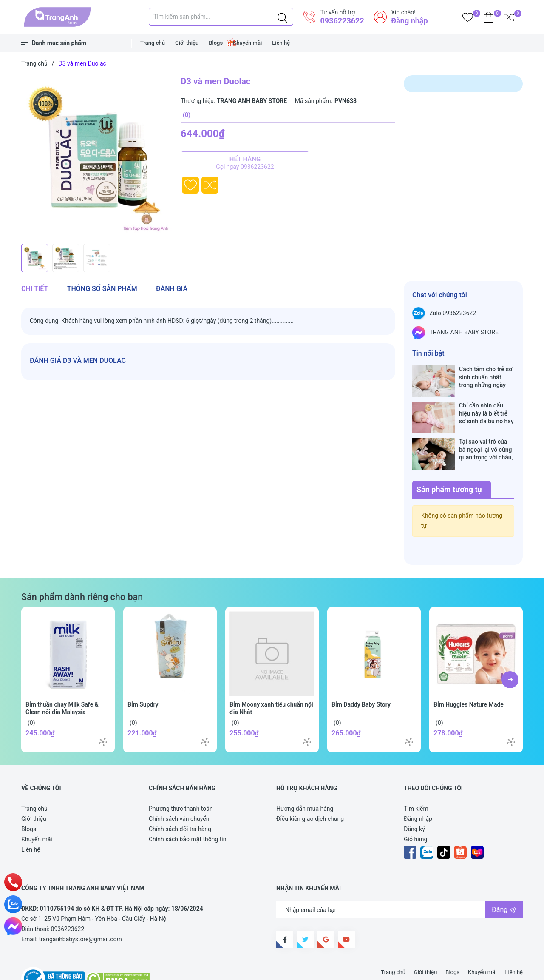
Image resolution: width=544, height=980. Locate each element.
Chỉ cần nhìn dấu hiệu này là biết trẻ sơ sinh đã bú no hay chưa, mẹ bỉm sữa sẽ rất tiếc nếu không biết (487, 404)
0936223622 (342, 21)
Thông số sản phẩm (102, 289)
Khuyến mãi (247, 43)
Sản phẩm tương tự (449, 463)
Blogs (216, 43)
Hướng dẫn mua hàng (305, 782)
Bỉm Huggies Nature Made (469, 678)
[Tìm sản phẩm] (221, 17)
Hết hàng (245, 163)
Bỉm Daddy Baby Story (361, 678)
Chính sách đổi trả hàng (180, 802)
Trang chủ (153, 43)
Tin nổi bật (428, 353)
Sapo (178, 969)
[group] (97, 157)
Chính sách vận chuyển (179, 792)
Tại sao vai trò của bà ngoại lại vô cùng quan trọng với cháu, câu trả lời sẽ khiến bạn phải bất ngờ (486, 432)
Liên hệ (281, 43)
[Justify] (282, 17)
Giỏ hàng (415, 812)
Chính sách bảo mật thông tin (188, 812)
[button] (510, 653)
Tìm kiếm (416, 782)
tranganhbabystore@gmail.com (81, 912)
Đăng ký (414, 802)
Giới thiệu (187, 43)
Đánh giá (172, 289)
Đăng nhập (409, 21)
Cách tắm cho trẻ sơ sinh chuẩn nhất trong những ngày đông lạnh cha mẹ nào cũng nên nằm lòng (486, 377)
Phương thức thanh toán (181, 782)
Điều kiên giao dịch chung (310, 792)
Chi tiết (35, 289)
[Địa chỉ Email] (399, 883)
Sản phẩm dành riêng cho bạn (82, 570)
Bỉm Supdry (143, 678)
